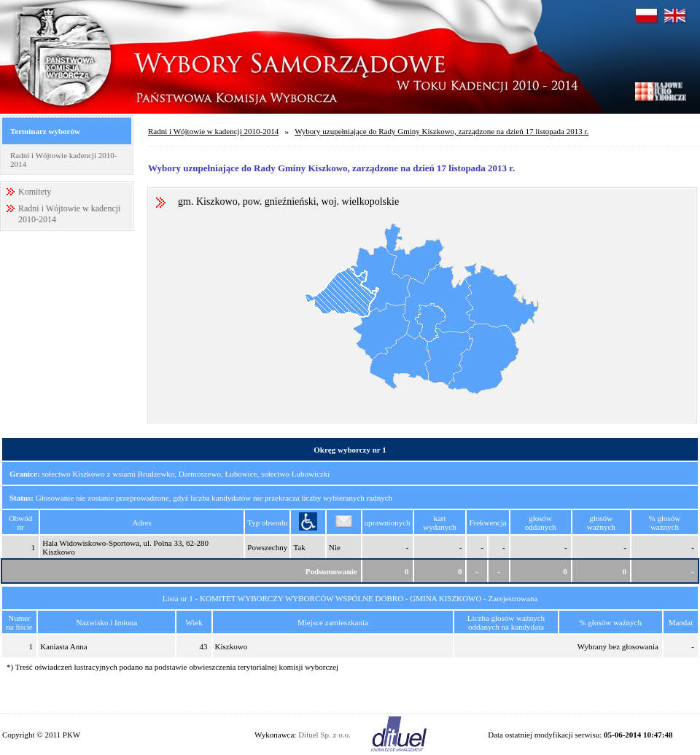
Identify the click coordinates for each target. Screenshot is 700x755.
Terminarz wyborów (45, 131)
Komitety (35, 192)
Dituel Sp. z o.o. (324, 735)
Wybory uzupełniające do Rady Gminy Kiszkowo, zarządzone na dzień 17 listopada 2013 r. (442, 131)
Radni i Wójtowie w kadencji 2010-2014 (213, 131)
